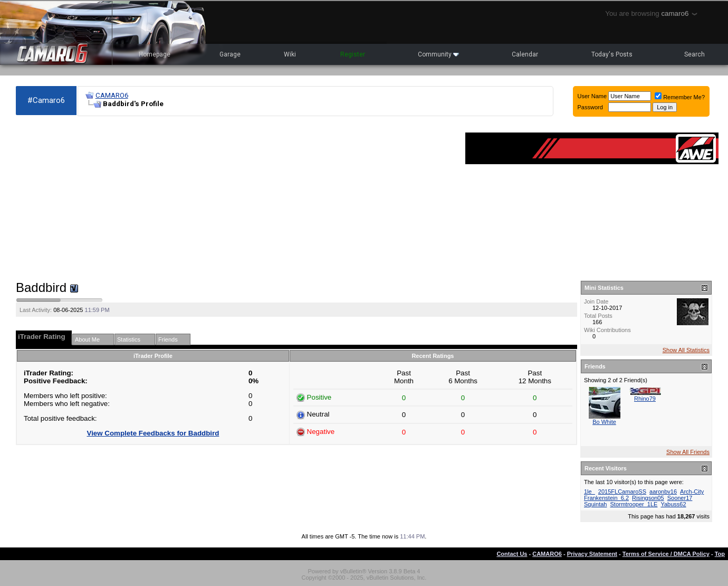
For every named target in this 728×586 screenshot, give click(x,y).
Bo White (604, 422)
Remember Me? (680, 97)
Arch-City (692, 492)
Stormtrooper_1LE (634, 504)
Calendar (525, 54)
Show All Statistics (686, 350)
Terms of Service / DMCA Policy (666, 554)
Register (353, 54)
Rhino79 (645, 399)
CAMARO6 (112, 95)
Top (720, 554)
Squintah (595, 504)
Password (590, 107)
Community (438, 54)
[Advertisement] (235, 199)
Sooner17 (680, 498)
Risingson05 (648, 498)
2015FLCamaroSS (622, 492)
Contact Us (512, 554)
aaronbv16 (663, 492)
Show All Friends (688, 452)
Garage (230, 54)
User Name (592, 96)
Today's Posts (612, 54)
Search (695, 54)
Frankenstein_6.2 (606, 498)
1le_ (590, 492)
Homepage (155, 54)
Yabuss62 (673, 504)
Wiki (290, 54)
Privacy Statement (592, 554)
